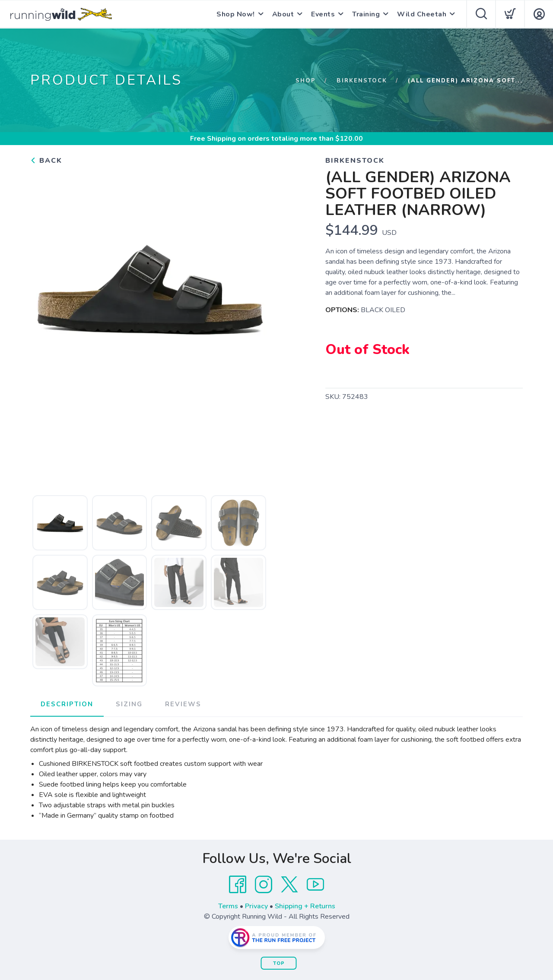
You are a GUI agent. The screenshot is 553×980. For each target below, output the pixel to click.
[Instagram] (264, 885)
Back (46, 161)
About (283, 14)
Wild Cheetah (422, 14)
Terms (228, 906)
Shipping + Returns (305, 906)
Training (366, 14)
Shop (306, 81)
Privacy (256, 906)
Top (279, 963)
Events (323, 14)
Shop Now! (236, 14)
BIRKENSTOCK (362, 81)
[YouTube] (315, 885)
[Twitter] (289, 885)
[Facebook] (238, 885)
